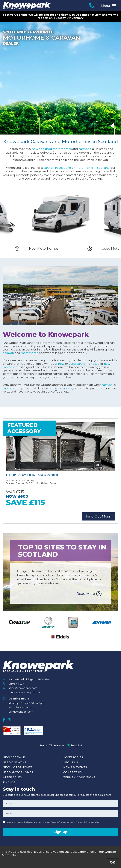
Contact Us (72, 772)
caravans (85, 149)
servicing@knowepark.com (25, 692)
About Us (71, 762)
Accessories (73, 757)
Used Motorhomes (18, 772)
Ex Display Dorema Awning (33, 475)
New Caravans (14, 757)
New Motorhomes (18, 767)
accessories (63, 388)
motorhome (30, 353)
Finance (9, 782)
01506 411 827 (16, 684)
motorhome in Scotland (93, 168)
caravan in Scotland (57, 168)
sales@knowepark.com (23, 688)
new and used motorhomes (52, 149)
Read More (86, 594)
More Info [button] (9, 855)
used (96, 364)
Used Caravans (15, 762)
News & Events (75, 767)
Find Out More (98, 516)
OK (112, 862)
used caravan (78, 364)
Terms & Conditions (79, 777)
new (61, 364)
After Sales (12, 777)
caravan (8, 353)
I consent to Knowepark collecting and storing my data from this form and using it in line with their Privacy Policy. (53, 822)
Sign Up (60, 832)
